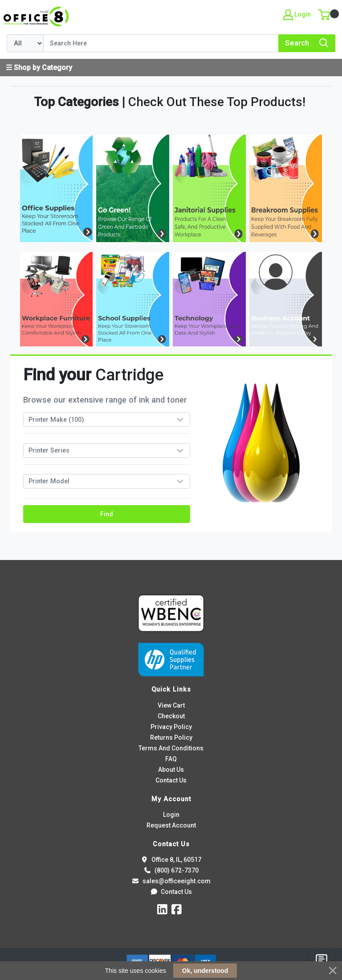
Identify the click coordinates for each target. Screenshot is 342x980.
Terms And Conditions (171, 748)
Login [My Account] (297, 15)
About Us (171, 770)
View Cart (171, 705)
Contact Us (171, 780)
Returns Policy (171, 737)
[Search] (161, 43)
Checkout (171, 716)
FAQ (171, 759)
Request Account (171, 825)
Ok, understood (205, 971)
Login (171, 815)
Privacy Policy (171, 727)
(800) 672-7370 (171, 870)
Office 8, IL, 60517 (171, 860)
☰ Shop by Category (39, 68)
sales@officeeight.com (171, 881)
